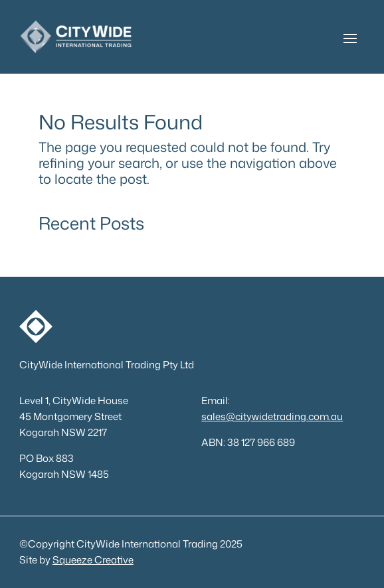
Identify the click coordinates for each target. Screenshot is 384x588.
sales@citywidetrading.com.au (272, 416)
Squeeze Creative (93, 560)
